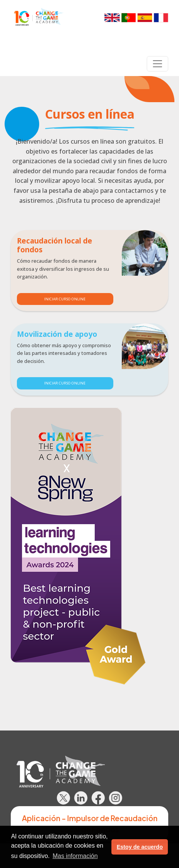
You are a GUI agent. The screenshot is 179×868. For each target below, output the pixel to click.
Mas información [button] (75, 856)
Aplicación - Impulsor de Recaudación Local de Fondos (90, 824)
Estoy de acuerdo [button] (140, 847)
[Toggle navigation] (157, 64)
